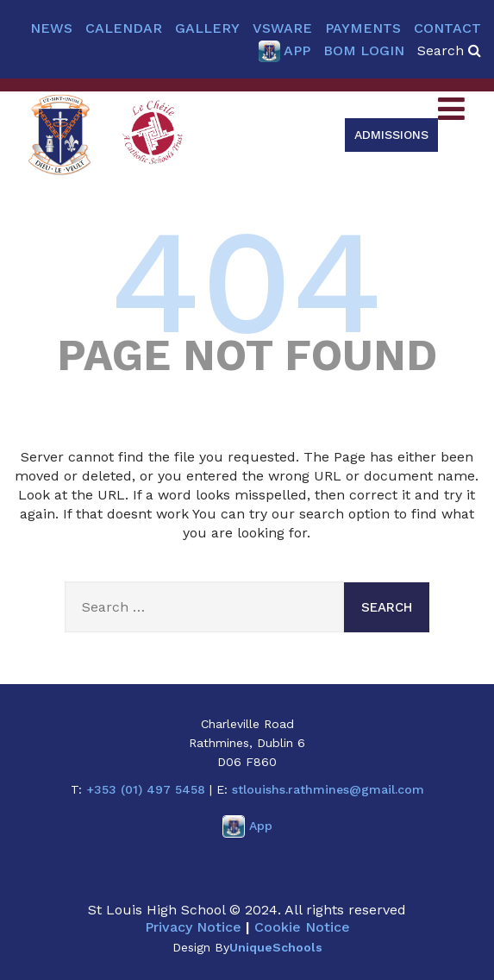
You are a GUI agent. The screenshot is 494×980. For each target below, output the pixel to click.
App (284, 51)
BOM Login (364, 50)
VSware (282, 28)
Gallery (207, 28)
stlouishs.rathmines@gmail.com (328, 789)
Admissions (391, 135)
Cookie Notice (302, 927)
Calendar (124, 28)
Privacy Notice (193, 927)
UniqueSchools (276, 947)
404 (247, 282)
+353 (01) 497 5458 (146, 789)
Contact (447, 28)
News (51, 28)
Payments (363, 28)
